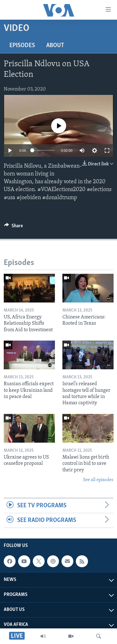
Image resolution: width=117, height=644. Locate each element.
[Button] (13, 227)
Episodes (22, 46)
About (55, 46)
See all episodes (98, 480)
